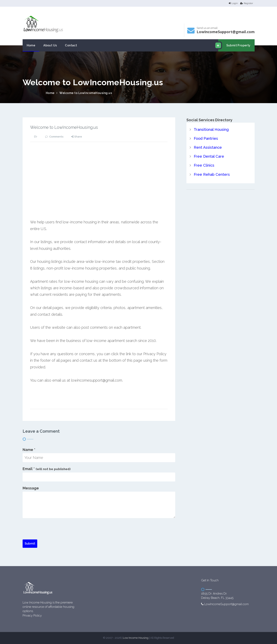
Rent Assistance (208, 147)
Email (47, 469)
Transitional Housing (211, 129)
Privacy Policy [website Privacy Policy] (32, 616)
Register (247, 3)
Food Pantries (206, 138)
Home (31, 45)
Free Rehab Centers (212, 174)
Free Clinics (204, 165)
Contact (71, 45)
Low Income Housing (136, 638)
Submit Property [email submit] (234, 45)
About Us (50, 45)
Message (31, 488)
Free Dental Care (209, 156)
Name (29, 450)
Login (233, 3)
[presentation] (54, 532)
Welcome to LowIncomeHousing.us (86, 93)
